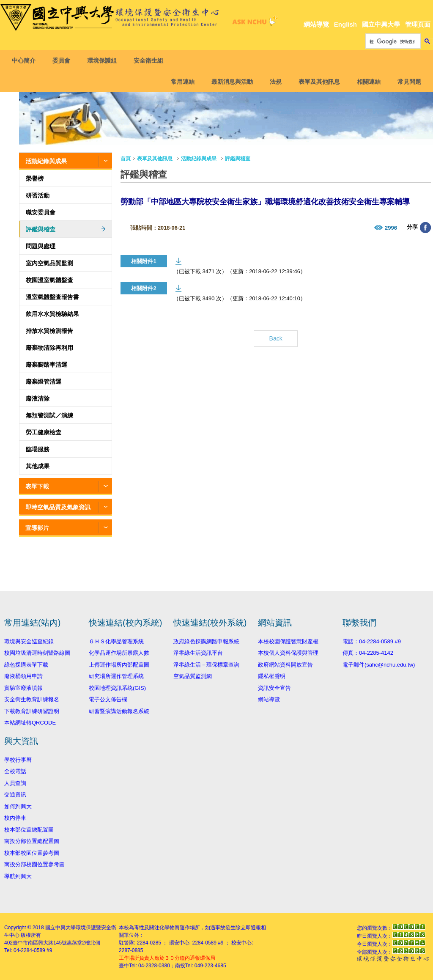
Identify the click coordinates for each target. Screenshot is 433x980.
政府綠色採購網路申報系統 (206, 641)
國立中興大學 (381, 24)
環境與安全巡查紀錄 (29, 641)
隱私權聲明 (272, 676)
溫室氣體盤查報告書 (52, 297)
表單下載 (37, 486)
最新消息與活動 (229, 82)
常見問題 (406, 82)
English (345, 24)
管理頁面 (418, 24)
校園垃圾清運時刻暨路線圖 (37, 653)
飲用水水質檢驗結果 (52, 314)
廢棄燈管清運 (44, 382)
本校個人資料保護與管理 (288, 653)
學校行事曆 (18, 760)
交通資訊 (15, 795)
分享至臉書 (425, 228)
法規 (273, 82)
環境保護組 (105, 60)
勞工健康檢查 (44, 432)
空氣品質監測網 (193, 676)
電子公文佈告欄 (108, 699)
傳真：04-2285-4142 (368, 653)
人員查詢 (15, 783)
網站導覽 (316, 24)
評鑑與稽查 (41, 229)
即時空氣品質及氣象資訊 (58, 507)
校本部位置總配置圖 (29, 830)
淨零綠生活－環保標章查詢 (206, 665)
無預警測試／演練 (49, 415)
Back (276, 338)
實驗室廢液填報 (23, 688)
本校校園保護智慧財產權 (288, 641)
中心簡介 (27, 60)
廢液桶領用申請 (23, 676)
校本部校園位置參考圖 (32, 853)
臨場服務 (38, 449)
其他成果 (38, 466)
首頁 (126, 159)
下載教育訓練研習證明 (32, 711)
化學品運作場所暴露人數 (119, 653)
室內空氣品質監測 (49, 263)
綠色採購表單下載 (26, 665)
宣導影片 (37, 528)
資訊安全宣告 (274, 688)
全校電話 (15, 771)
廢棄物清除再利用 (49, 348)
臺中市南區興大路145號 (40, 943)
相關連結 (366, 82)
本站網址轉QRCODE (30, 723)
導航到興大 (18, 876)
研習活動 (38, 195)
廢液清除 (38, 398)
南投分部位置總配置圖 (32, 841)
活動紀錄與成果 (46, 161)
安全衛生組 (151, 60)
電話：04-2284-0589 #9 (372, 641)
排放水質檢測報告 (49, 331)
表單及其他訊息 (316, 82)
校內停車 (15, 818)
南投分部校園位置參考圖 (34, 864)
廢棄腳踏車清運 (47, 365)
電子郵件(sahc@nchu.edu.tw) (379, 665)
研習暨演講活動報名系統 (119, 711)
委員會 (64, 60)
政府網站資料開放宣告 (285, 665)
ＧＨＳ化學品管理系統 (116, 641)
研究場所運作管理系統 (116, 676)
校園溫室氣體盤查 (49, 280)
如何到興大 (18, 806)
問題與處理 (41, 246)
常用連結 (180, 82)
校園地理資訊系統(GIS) (117, 688)
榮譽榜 (35, 178)
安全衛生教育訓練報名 (32, 699)
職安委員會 (41, 212)
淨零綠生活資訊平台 (198, 653)
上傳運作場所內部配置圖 (119, 665)
